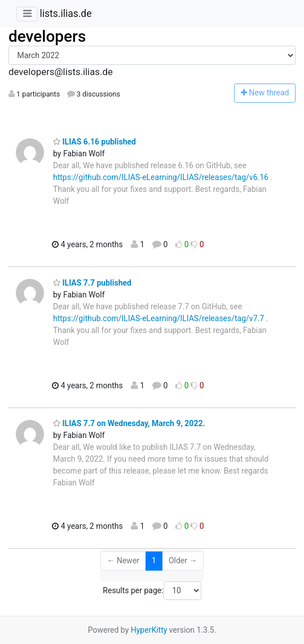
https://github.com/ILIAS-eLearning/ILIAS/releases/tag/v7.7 (158, 318)
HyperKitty (149, 630)
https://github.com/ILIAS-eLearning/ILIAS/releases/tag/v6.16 (161, 177)
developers (47, 36)
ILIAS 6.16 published (94, 142)
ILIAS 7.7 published (92, 283)
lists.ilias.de (65, 14)
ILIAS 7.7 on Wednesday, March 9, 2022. (129, 423)
